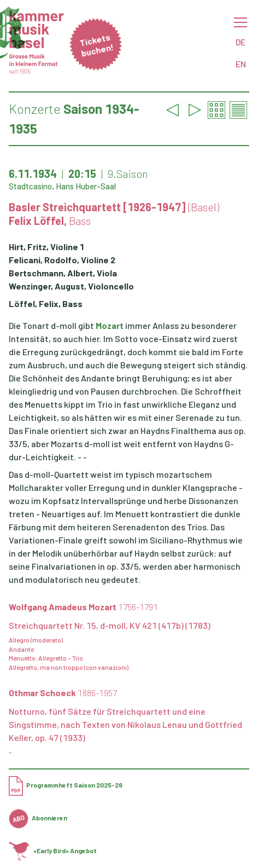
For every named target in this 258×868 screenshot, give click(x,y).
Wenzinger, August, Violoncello (71, 286)
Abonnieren (38, 818)
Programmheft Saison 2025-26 (66, 785)
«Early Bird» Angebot (53, 850)
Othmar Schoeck (63, 693)
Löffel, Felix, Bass (46, 303)
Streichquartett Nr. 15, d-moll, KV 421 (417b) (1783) (110, 625)
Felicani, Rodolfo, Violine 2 (62, 260)
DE (241, 42)
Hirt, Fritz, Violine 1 (46, 247)
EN (241, 64)
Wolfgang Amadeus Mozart (83, 607)
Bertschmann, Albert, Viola (63, 273)
